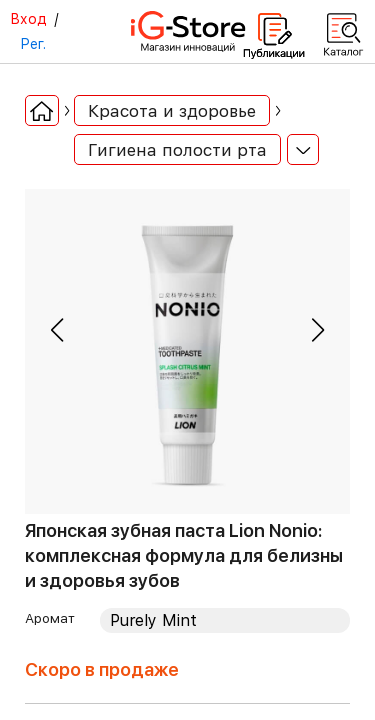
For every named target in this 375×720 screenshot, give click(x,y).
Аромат (50, 618)
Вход (28, 19)
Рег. (33, 44)
